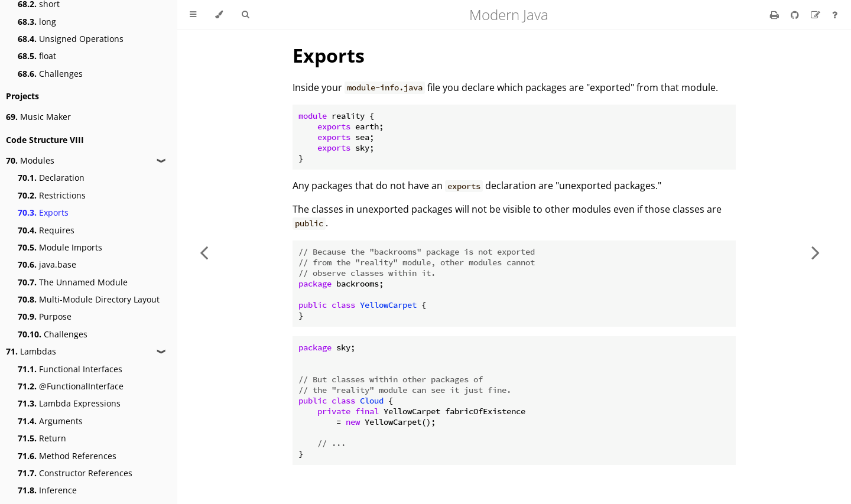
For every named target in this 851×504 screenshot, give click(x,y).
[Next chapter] (816, 252)
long (37, 22)
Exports (43, 212)
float (37, 56)
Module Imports (60, 247)
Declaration (51, 178)
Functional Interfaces (70, 369)
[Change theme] (219, 15)
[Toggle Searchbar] (245, 15)
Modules (30, 160)
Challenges (50, 74)
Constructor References (75, 473)
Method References (67, 456)
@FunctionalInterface (71, 386)
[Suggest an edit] (817, 15)
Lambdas (31, 351)
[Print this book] (776, 15)
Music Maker (38, 117)
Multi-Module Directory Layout (89, 299)
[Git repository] (796, 15)
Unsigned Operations (71, 39)
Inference (47, 490)
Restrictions (52, 195)
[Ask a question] (835, 15)
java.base (47, 264)
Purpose (45, 316)
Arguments (50, 421)
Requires (46, 230)
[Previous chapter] (204, 252)
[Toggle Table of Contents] (193, 15)
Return (42, 438)
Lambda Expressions (69, 403)
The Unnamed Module (73, 282)
